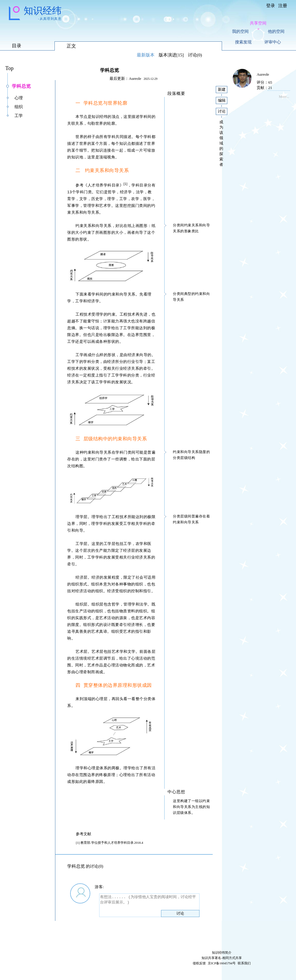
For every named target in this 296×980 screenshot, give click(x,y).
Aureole (135, 78)
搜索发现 (243, 42)
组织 (19, 107)
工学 (19, 116)
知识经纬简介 (222, 953)
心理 (19, 98)
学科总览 (21, 86)
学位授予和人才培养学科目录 (112, 843)
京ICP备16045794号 (222, 963)
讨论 (180, 913)
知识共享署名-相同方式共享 (222, 958)
